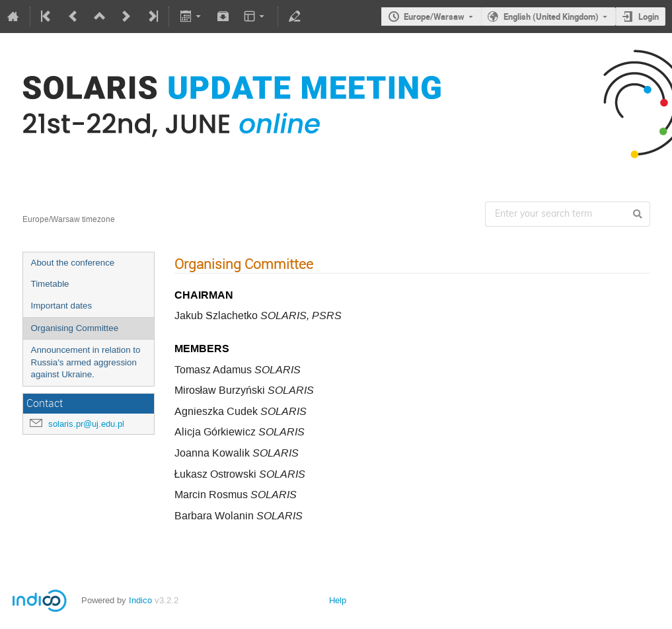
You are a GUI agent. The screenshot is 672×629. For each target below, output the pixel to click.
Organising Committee (75, 328)
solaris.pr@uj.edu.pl (86, 424)
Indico (140, 600)
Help (338, 600)
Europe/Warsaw (434, 17)
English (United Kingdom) (551, 17)
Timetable (50, 284)
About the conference (73, 263)
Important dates (62, 306)
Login (649, 17)
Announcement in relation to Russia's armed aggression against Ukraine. (86, 362)
